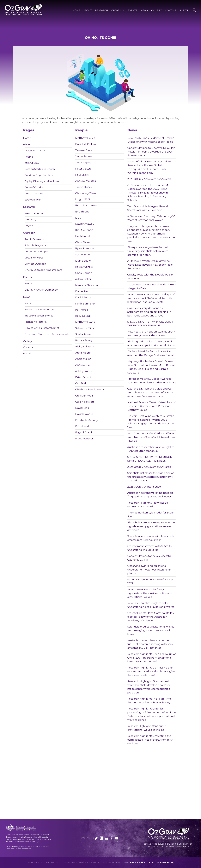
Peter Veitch (83, 169)
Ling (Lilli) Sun (84, 199)
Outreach (118, 10)
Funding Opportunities (39, 175)
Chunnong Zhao (85, 193)
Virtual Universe (34, 258)
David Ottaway (85, 224)
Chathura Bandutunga (90, 390)
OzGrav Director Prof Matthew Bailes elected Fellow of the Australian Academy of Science (150, 617)
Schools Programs (35, 245)
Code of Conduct (35, 187)
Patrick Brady (84, 340)
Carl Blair (81, 383)
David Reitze (83, 298)
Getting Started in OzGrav (40, 169)
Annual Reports (34, 194)
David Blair (82, 408)
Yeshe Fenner (84, 156)
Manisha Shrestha (87, 285)
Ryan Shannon (84, 248)
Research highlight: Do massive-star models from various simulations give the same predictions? (151, 671)
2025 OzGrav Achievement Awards (149, 179)
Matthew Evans (85, 322)
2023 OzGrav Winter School (144, 487)
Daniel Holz (82, 291)
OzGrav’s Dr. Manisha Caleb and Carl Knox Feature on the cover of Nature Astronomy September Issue (150, 392)
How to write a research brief (42, 328)
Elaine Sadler (83, 261)
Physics (29, 226)
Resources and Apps (37, 252)
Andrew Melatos (85, 181)
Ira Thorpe (82, 310)
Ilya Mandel (82, 236)
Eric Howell (82, 426)
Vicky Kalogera (85, 347)
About (88, 10)
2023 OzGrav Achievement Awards (149, 467)
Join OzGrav (32, 163)
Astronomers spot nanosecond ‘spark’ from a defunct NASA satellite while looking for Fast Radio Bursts (151, 298)
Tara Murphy (83, 163)
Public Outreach (34, 239)
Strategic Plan (33, 200)
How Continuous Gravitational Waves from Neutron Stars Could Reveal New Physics (151, 437)
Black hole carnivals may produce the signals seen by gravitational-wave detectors (151, 526)
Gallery (156, 10)
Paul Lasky (82, 175)
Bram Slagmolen (86, 205)
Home (76, 10)
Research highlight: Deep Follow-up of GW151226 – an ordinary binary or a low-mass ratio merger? (151, 658)
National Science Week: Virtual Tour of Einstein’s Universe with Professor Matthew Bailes (151, 406)
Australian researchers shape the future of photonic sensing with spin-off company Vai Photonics (150, 644)
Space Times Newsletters (39, 310)
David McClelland (86, 144)
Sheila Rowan (84, 334)
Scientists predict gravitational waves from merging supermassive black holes (151, 630)
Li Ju (78, 218)
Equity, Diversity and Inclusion (43, 181)
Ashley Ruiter (84, 371)
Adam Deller (83, 279)
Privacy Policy (138, 863)
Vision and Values (35, 151)
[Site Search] (194, 10)
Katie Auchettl (84, 267)
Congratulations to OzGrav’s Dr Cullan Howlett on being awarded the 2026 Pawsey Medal (151, 152)
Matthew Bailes (85, 138)
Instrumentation (34, 213)
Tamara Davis (84, 150)
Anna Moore (83, 353)
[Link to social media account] (96, 839)
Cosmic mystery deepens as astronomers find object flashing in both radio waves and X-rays (149, 312)
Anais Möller (83, 359)
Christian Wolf (84, 396)
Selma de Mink (85, 328)
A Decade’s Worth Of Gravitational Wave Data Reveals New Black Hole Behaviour (150, 265)
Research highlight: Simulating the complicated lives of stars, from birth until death (150, 740)
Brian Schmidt (84, 377)
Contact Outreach (35, 264)
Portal (184, 10)
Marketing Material (36, 322)
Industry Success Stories (39, 316)
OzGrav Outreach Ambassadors (43, 270)
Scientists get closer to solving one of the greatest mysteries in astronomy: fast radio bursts (150, 477)
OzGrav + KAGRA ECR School (42, 290)
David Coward (84, 414)
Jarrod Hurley (84, 187)
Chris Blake (82, 242)
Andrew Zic (82, 365)
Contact (171, 10)
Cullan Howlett (85, 402)
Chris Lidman (84, 273)
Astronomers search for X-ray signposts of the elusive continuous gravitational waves (149, 593)
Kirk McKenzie (84, 230)
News (144, 10)
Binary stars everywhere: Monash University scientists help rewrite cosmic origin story (148, 251)
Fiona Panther (84, 439)
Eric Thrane (82, 212)
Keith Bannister (85, 304)
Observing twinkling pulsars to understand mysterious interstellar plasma (149, 570)
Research (101, 10)
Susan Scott (83, 255)
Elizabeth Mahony (87, 420)
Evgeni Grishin (84, 432)
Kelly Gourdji (83, 316)
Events (133, 10)
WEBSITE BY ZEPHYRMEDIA (161, 863)
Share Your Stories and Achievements (47, 334)
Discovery (30, 219)
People (29, 157)
